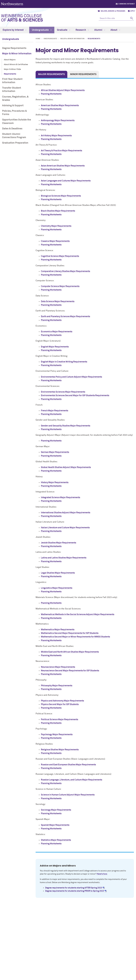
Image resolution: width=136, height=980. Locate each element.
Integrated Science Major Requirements (60, 497)
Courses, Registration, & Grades (15, 98)
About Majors (10, 60)
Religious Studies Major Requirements (60, 750)
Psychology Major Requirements (57, 734)
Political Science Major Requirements (59, 719)
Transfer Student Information (12, 90)
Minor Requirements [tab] (83, 74)
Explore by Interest (15, 30)
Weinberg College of (22, 18)
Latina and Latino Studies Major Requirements (64, 558)
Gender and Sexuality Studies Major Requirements (66, 426)
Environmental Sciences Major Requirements (63, 392)
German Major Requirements (55, 452)
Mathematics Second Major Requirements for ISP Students (70, 633)
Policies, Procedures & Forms (14, 113)
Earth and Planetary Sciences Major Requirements (65, 316)
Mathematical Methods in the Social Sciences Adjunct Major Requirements (78, 614)
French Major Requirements (55, 411)
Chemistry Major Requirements (56, 226)
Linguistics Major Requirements (57, 588)
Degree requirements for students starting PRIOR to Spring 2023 (75, 891)
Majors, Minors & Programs (113, 11)
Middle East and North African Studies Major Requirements (70, 652)
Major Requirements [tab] (51, 74)
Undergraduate (42, 30)
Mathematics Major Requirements (58, 630)
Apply (133, 11)
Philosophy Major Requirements (57, 686)
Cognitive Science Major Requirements (60, 256)
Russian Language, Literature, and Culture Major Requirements (72, 780)
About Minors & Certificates (16, 65)
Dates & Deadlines (12, 129)
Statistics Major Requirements (56, 840)
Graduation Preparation (15, 143)
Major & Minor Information (17, 54)
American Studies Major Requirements (60, 105)
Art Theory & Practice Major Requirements (61, 151)
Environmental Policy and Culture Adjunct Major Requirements (71, 377)
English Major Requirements (55, 347)
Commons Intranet (127, 4)
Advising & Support (13, 106)
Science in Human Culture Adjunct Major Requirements (68, 795)
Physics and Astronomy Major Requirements (62, 701)
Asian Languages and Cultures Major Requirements (66, 181)
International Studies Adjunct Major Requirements (66, 513)
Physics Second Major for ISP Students (60, 704)
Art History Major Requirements (56, 136)
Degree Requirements (14, 48)
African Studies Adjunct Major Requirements (63, 90)
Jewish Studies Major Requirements (59, 543)
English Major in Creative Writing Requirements (64, 362)
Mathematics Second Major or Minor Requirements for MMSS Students (75, 637)
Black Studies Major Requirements (58, 211)
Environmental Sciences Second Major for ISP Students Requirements (75, 395)
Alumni (100, 30)
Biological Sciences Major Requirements (61, 196)
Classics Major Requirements (55, 241)
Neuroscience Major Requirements (58, 667)
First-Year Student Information (12, 81)
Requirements (10, 74)
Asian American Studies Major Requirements (63, 166)
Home (38, 39)
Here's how (102, 874)
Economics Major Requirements (57, 332)
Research (82, 30)
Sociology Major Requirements (56, 810)
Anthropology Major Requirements (58, 120)
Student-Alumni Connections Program (14, 136)
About (115, 30)
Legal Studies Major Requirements (58, 573)
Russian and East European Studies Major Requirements (68, 765)
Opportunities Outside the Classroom (17, 121)
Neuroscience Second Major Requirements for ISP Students (70, 671)
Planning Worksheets (51, 94)
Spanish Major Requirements (55, 825)
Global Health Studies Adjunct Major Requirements (66, 467)
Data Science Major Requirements (58, 301)
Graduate (64, 30)
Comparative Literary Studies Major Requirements (65, 271)
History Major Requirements (55, 482)
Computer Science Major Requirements (60, 286)
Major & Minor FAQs (12, 69)
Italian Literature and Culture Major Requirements (65, 528)
